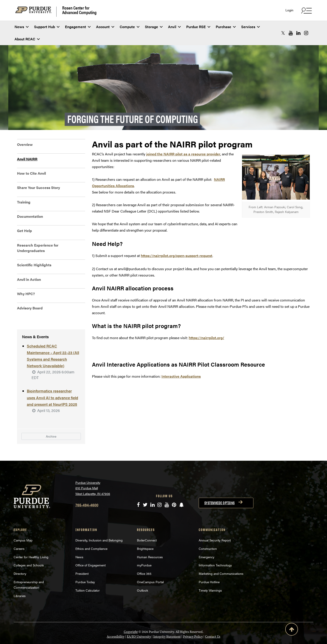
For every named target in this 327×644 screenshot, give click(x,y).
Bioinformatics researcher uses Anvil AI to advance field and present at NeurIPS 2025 (52, 386)
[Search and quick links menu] (306, 10)
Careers (19, 535)
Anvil (174, 27)
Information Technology (215, 552)
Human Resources (150, 544)
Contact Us (213, 623)
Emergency (207, 544)
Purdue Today (85, 569)
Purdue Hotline (209, 569)
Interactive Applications (181, 376)
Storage (154, 27)
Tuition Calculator (88, 577)
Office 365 (144, 560)
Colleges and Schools (29, 552)
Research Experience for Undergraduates (38, 248)
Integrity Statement (167, 623)
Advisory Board (30, 308)
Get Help (25, 231)
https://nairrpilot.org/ (206, 338)
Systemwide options (220, 490)
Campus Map (23, 527)
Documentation (30, 216)
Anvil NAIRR (27, 159)
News (22, 27)
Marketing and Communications (221, 560)
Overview (25, 144)
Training (24, 202)
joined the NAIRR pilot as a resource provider (183, 154)
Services (250, 27)
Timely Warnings (210, 577)
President (82, 560)
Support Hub (47, 27)
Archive (51, 424)
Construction (208, 535)
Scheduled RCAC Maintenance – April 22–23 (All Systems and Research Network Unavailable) (53, 354)
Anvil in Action (29, 279)
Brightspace (145, 535)
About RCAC (27, 39)
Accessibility (116, 623)
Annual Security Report (215, 527)
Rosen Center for (79, 10)
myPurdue (144, 552)
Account (105, 27)
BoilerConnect (147, 527)
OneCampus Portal (150, 569)
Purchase (226, 27)
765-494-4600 (87, 492)
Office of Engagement (90, 552)
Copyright (131, 619)
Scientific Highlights (34, 265)
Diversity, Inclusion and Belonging (99, 527)
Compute (130, 27)
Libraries (20, 583)
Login (289, 10)
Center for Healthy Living (31, 544)
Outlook (142, 577)
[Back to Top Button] (292, 630)
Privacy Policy (193, 623)
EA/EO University (139, 623)
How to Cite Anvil (31, 173)
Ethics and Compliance (91, 535)
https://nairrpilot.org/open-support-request (177, 256)
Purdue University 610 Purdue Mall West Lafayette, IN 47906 (93, 475)
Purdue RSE (198, 27)
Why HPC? (26, 294)
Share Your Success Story (38, 187)
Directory (20, 560)
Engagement (78, 27)
